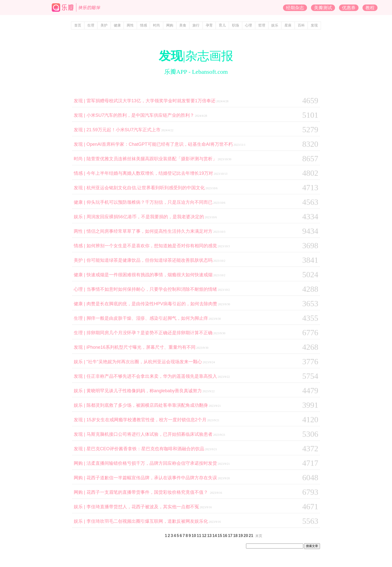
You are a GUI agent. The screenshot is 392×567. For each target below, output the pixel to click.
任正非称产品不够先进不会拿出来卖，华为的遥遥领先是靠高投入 (152, 376)
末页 (259, 536)
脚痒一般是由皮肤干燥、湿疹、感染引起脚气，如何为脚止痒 (147, 318)
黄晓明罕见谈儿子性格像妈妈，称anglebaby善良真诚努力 (144, 391)
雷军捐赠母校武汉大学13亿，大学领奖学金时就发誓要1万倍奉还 (151, 101)
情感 (143, 25)
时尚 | (80, 159)
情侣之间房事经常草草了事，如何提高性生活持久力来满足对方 (149, 231)
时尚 (156, 25)
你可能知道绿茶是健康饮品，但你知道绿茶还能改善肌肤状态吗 (149, 260)
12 (204, 536)
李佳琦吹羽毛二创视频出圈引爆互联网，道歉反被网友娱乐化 (147, 521)
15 (220, 536)
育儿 (222, 25)
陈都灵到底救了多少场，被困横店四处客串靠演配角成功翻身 (147, 405)
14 (214, 536)
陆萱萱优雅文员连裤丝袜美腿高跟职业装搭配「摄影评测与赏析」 (152, 159)
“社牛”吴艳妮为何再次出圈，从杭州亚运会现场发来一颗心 (144, 362)
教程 (370, 8)
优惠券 (349, 8)
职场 (235, 25)
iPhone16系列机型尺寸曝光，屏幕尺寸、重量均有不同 (141, 347)
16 (225, 536)
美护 (104, 25)
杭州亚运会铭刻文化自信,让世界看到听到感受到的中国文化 (146, 188)
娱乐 (275, 25)
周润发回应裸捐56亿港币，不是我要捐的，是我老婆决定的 (145, 217)
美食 (183, 25)
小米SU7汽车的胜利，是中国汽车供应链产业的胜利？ (140, 115)
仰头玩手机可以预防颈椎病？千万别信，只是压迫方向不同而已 (149, 202)
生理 (91, 25)
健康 (117, 25)
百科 (301, 25)
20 (246, 536)
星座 (288, 25)
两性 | (80, 231)
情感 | (80, 173)
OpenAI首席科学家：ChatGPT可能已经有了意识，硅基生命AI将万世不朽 (160, 144)
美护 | (80, 260)
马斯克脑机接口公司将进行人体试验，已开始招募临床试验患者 (149, 434)
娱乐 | (80, 217)
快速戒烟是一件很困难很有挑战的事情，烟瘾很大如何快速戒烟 (149, 275)
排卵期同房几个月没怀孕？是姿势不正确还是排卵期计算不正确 (149, 333)
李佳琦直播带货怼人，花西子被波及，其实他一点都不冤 (143, 507)
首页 (78, 25)
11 (199, 536)
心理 (248, 25)
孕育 (209, 25)
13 (209, 536)
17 (230, 536)
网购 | (80, 463)
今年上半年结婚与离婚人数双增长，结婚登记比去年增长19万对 (150, 173)
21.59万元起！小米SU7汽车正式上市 (123, 130)
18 (235, 536)
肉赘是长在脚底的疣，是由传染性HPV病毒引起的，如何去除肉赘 (152, 304)
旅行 (196, 25)
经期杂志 (295, 8)
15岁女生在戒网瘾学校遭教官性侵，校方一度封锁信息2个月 (146, 420)
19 (240, 536)
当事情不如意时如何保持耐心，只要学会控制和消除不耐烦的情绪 (152, 289)
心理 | (80, 289)
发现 (314, 25)
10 (194, 536)
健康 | (80, 202)
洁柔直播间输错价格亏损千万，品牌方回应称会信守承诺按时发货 (152, 463)
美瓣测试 (323, 8)
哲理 (262, 25)
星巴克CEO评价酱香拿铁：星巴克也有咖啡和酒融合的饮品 (145, 449)
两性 (130, 25)
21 (251, 536)
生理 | (80, 318)
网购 (170, 25)
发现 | (80, 101)
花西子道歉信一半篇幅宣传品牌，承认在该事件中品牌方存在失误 (152, 478)
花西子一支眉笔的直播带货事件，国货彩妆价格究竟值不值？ (148, 492)
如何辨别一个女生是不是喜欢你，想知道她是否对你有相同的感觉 (152, 246)
